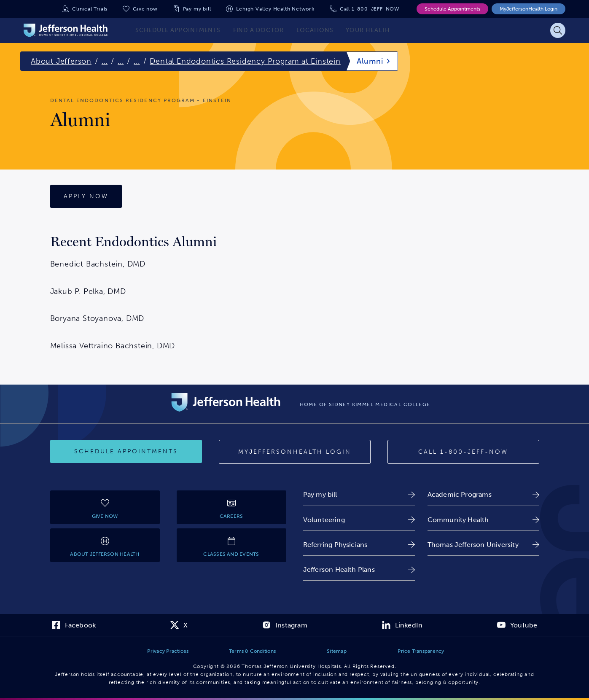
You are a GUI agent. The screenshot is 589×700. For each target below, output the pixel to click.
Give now (145, 9)
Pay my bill (197, 9)
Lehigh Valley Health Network (275, 9)
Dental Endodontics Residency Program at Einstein (245, 61)
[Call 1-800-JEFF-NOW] (463, 452)
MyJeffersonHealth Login (528, 9)
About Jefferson (61, 61)
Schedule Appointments (452, 9)
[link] (359, 494)
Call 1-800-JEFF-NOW (370, 9)
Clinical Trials (90, 9)
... (105, 61)
